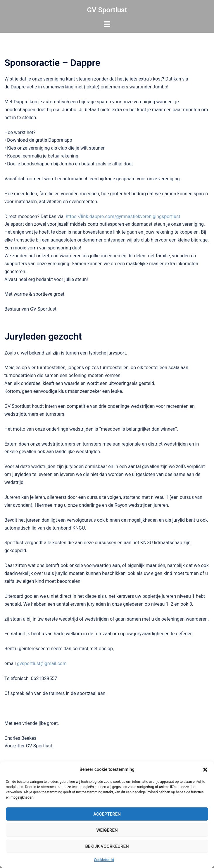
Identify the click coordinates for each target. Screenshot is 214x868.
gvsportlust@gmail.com (42, 664)
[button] (205, 770)
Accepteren (107, 814)
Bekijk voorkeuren (107, 846)
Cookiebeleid (104, 860)
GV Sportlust (107, 10)
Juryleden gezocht (43, 336)
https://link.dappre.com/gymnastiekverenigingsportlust (123, 216)
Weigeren (107, 830)
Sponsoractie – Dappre (52, 63)
